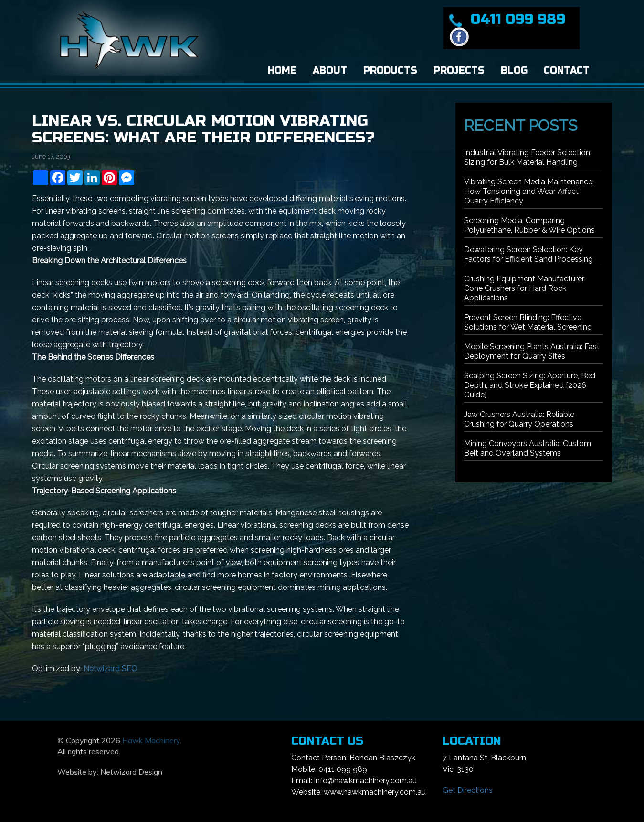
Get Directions (468, 790)
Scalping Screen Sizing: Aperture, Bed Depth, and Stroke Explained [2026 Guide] (530, 385)
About (330, 70)
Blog (514, 70)
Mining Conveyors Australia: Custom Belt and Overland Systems (528, 448)
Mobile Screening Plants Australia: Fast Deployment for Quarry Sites (532, 351)
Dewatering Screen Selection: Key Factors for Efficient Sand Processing (528, 254)
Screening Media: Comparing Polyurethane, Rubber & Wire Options (529, 225)
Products (390, 70)
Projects (459, 70)
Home (282, 70)
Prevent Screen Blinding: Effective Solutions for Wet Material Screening (528, 322)
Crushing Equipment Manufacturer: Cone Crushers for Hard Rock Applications (525, 288)
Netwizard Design (131, 772)
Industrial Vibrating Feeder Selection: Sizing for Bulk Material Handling (528, 157)
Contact (567, 70)
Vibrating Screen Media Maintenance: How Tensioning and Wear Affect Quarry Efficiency (529, 191)
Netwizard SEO (111, 668)
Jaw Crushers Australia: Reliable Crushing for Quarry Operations (519, 419)
